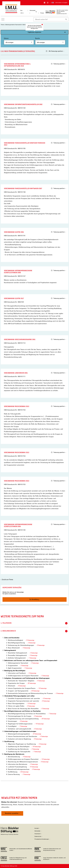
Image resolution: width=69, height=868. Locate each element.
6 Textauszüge (25, 666)
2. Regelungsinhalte (34, 631)
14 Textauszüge (30, 640)
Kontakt (37, 828)
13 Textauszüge (31, 704)
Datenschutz (38, 836)
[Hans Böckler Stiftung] (10, 834)
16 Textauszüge (43, 688)
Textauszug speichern (58, 64)
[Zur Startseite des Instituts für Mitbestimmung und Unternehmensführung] (11, 12)
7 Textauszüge (52, 714)
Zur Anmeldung (34, 599)
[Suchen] (66, 19)
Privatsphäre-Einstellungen (42, 839)
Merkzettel (37, 831)
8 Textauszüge (46, 701)
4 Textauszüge (27, 648)
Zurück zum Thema (7, 579)
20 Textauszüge (35, 691)
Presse (42, 13)
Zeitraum (19, 41)
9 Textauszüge (41, 645)
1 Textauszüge (32, 658)
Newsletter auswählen (12, 813)
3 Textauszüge (32, 643)
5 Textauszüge (28, 668)
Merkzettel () (33, 12)
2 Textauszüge (35, 663)
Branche (50, 41)
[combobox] (49, 19)
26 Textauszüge (32, 683)
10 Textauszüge (40, 724)
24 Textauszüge (37, 734)
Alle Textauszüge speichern (54, 51)
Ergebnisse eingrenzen (34, 32)
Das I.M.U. (22, 12)
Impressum (38, 834)
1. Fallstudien (34, 623)
